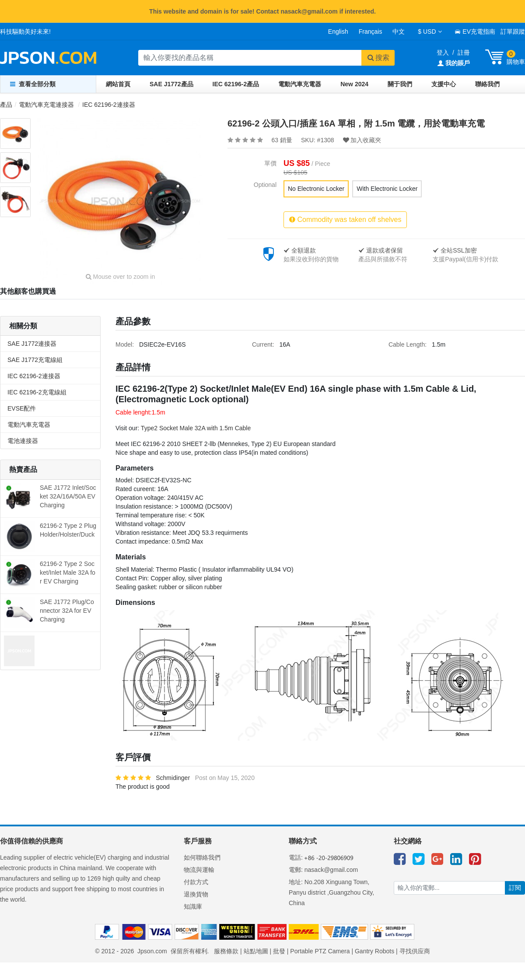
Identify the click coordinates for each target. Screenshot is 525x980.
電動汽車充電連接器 (46, 105)
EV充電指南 (475, 32)
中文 (399, 32)
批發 (279, 951)
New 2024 (354, 84)
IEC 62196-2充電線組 (37, 392)
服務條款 (226, 951)
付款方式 (196, 882)
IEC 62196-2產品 (236, 84)
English (338, 32)
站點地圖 (256, 951)
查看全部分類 (33, 84)
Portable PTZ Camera (320, 951)
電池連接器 (23, 441)
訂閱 (515, 888)
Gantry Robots (374, 951)
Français (371, 32)
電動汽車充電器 (300, 84)
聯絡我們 (487, 84)
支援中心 (444, 84)
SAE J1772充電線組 (35, 360)
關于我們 (400, 84)
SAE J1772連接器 (32, 344)
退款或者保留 (381, 250)
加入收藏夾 (362, 140)
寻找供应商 (415, 951)
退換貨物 (196, 894)
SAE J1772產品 (171, 84)
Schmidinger (173, 778)
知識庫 (193, 906)
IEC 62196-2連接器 (109, 105)
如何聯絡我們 (202, 857)
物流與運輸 (199, 870)
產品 (6, 105)
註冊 (464, 53)
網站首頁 (118, 84)
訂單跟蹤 (513, 32)
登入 (443, 53)
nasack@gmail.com (331, 870)
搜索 (378, 58)
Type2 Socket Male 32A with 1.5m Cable (196, 428)
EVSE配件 (22, 408)
